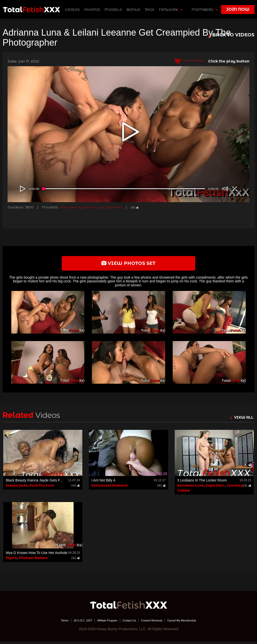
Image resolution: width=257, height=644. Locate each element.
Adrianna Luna (103, 207)
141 (156, 207)
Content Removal (157, 623)
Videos (73, 10)
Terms (49, 623)
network (171, 10)
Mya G (11, 560)
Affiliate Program (102, 623)
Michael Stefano (34, 560)
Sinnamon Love (190, 488)
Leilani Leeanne (74, 207)
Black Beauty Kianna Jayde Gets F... (34, 483)
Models (114, 10)
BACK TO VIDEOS (233, 35)
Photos (93, 10)
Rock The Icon (42, 488)
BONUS (134, 10)
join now (238, 9)
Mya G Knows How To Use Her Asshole (37, 555)
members (205, 10)
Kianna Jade (17, 488)
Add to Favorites (185, 61)
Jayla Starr (215, 488)
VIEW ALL (241, 420)
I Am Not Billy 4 (103, 483)
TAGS (150, 10)
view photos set (128, 264)
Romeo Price (131, 207)
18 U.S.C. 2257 (72, 623)
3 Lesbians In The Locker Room (202, 483)
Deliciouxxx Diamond (109, 488)
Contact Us (129, 623)
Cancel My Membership (194, 623)
